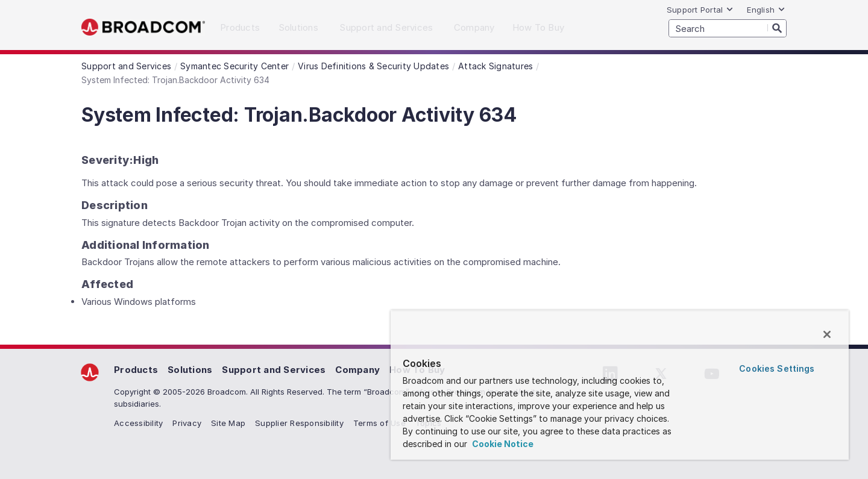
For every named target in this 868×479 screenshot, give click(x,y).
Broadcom (143, 27)
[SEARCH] (728, 28)
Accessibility (138, 423)
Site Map (228, 423)
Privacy (187, 423)
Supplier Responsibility (299, 423)
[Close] (827, 334)
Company (357, 370)
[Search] (777, 28)
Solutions (190, 370)
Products (136, 370)
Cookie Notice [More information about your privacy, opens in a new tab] (502, 444)
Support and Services (274, 370)
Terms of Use (379, 423)
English (766, 10)
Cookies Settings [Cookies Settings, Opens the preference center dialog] (777, 368)
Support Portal (700, 10)
